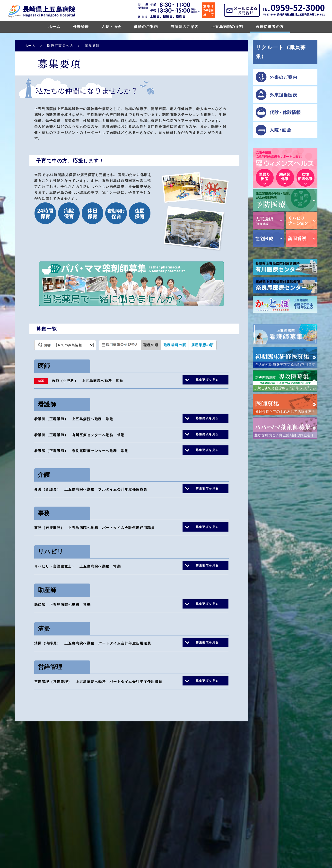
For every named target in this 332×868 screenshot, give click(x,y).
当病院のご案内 (185, 27)
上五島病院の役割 (227, 27)
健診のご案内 (146, 27)
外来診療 (81, 27)
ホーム (54, 27)
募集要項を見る (207, 380)
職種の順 (151, 345)
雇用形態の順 (203, 345)
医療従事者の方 (270, 27)
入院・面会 (111, 27)
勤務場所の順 (175, 345)
